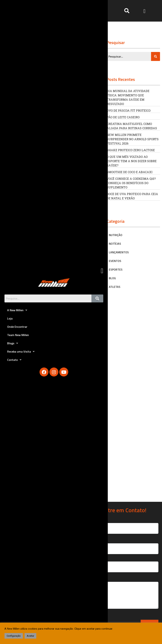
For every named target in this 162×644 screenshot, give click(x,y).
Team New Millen (18, 335)
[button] (144, 11)
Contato (15, 360)
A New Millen (18, 310)
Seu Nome (124, 525)
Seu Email (124, 545)
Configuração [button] (14, 636)
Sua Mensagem (124, 595)
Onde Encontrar (17, 327)
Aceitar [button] (30, 636)
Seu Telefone (124, 563)
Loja (10, 318)
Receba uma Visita (22, 351)
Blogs (14, 343)
